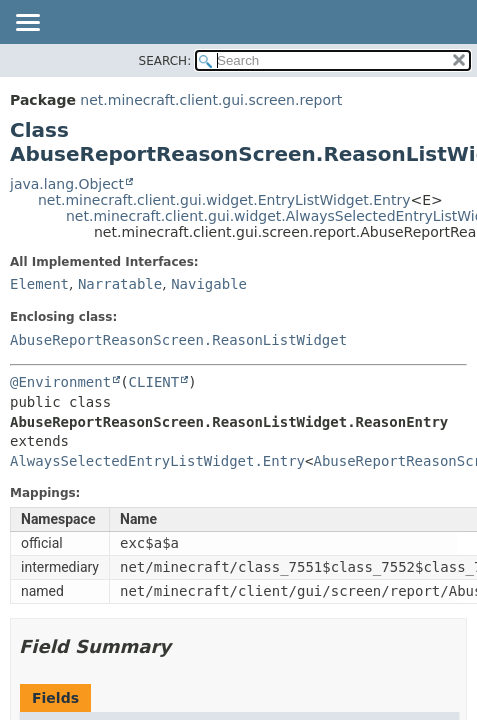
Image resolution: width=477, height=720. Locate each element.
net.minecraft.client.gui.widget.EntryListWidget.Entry (224, 200)
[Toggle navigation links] (27, 24)
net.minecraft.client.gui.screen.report (211, 100)
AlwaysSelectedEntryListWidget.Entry (157, 461)
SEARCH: (165, 61)
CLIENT (154, 382)
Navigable (209, 284)
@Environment (60, 382)
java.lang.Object (67, 184)
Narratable (120, 284)
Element (39, 284)
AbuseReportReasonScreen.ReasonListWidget (178, 340)
